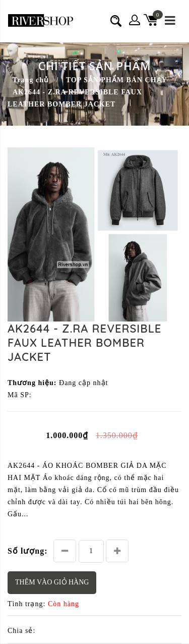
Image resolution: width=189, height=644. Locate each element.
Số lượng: (28, 551)
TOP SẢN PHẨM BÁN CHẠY (117, 80)
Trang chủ (31, 80)
